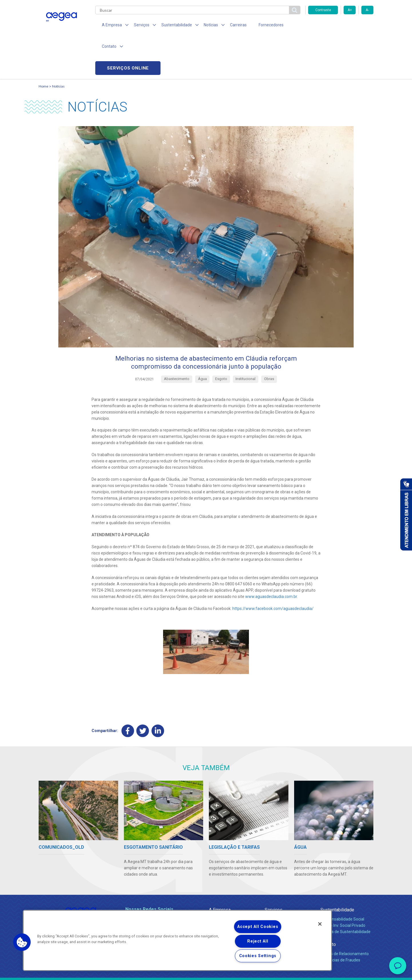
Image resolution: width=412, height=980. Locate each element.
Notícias (58, 44)
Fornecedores (259, 26)
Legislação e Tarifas (283, 891)
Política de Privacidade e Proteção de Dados (206, 971)
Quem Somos (221, 878)
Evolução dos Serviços (285, 897)
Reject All (258, 941)
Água (270, 878)
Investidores (220, 891)
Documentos (276, 904)
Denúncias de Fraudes (340, 919)
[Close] (320, 924)
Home (43, 44)
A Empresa (220, 869)
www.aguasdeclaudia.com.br (271, 556)
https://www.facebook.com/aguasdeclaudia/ (273, 568)
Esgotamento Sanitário (286, 885)
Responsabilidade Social (342, 878)
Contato (328, 904)
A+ (350, 10)
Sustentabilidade (337, 869)
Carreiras (229, 26)
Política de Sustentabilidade (345, 891)
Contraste (323, 10)
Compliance (220, 885)
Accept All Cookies (258, 927)
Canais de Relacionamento (345, 913)
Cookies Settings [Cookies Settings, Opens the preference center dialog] (258, 956)
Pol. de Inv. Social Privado (343, 885)
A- (367, 10)
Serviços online (341, 26)
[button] (22, 942)
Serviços (274, 869)
